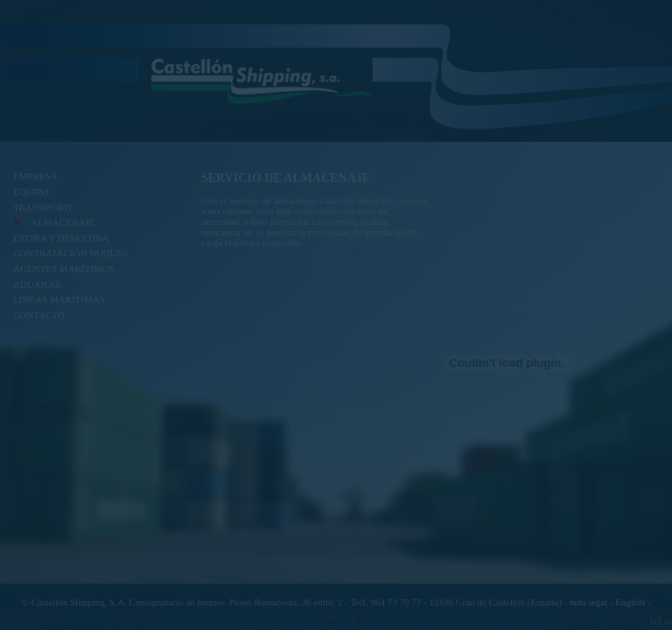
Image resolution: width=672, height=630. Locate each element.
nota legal (588, 602)
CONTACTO (39, 315)
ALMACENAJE (63, 222)
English (630, 602)
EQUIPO (31, 192)
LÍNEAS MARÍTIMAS (59, 299)
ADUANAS (37, 284)
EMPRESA (35, 176)
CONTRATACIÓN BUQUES (70, 253)
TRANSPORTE (44, 207)
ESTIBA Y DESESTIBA (61, 238)
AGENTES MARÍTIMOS (64, 269)
